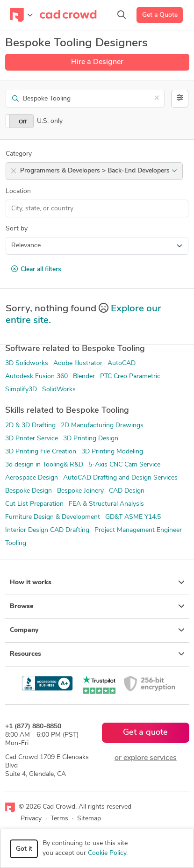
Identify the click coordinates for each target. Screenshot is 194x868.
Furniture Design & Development (53, 517)
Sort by (17, 229)
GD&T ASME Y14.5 (133, 517)
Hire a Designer (97, 62)
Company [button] (97, 630)
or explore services (146, 758)
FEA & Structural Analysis (106, 504)
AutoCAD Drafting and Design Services (120, 478)
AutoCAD (122, 363)
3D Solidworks (27, 363)
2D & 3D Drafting (30, 426)
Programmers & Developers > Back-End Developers (99, 171)
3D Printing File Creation (41, 452)
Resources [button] (97, 654)
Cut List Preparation (34, 504)
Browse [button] (97, 606)
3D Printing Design (91, 439)
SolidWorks (59, 390)
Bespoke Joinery (80, 491)
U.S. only (50, 121)
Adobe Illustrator (78, 363)
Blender (84, 377)
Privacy (31, 819)
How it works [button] (97, 582)
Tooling (16, 543)
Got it (24, 849)
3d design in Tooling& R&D (44, 465)
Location (18, 191)
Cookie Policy (107, 853)
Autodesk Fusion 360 (36, 377)
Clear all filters (36, 269)
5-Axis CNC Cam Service (124, 465)
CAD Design (127, 491)
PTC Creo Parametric (130, 377)
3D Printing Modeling (112, 452)
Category (19, 154)
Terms (59, 819)
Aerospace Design (32, 478)
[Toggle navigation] (21, 15)
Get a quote (145, 733)
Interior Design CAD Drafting (47, 530)
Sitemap (89, 819)
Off (23, 122)
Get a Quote (160, 15)
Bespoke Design (29, 491)
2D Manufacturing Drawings (102, 426)
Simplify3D (21, 390)
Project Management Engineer (138, 530)
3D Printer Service (32, 439)
